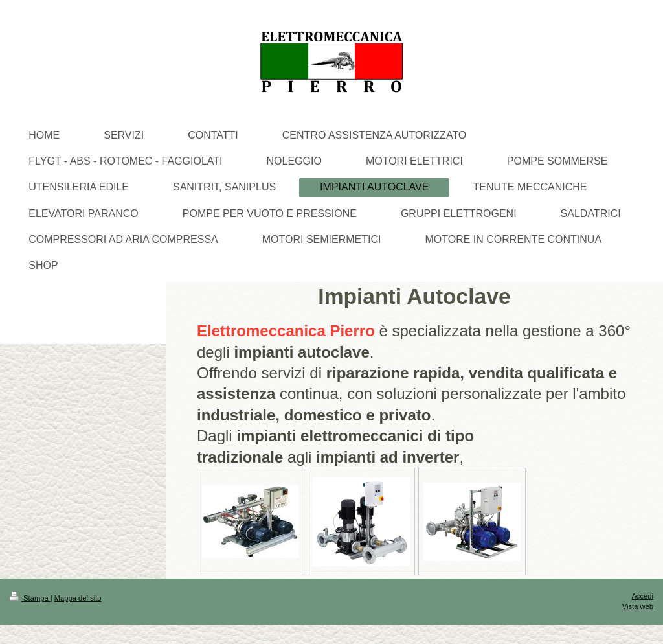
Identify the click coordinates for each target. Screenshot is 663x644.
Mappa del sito (78, 598)
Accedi (642, 596)
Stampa (30, 598)
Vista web (638, 606)
